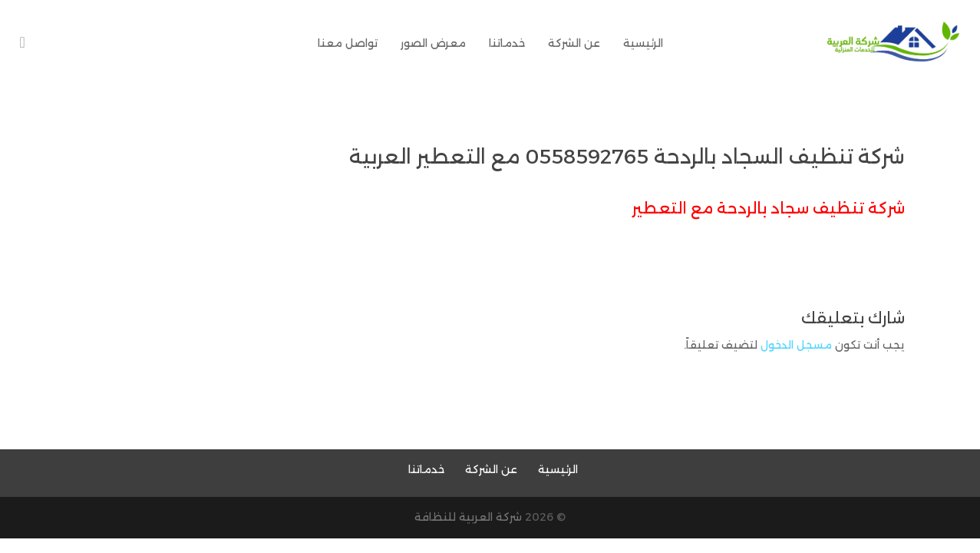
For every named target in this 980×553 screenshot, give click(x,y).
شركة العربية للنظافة (468, 517)
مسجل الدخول (796, 345)
